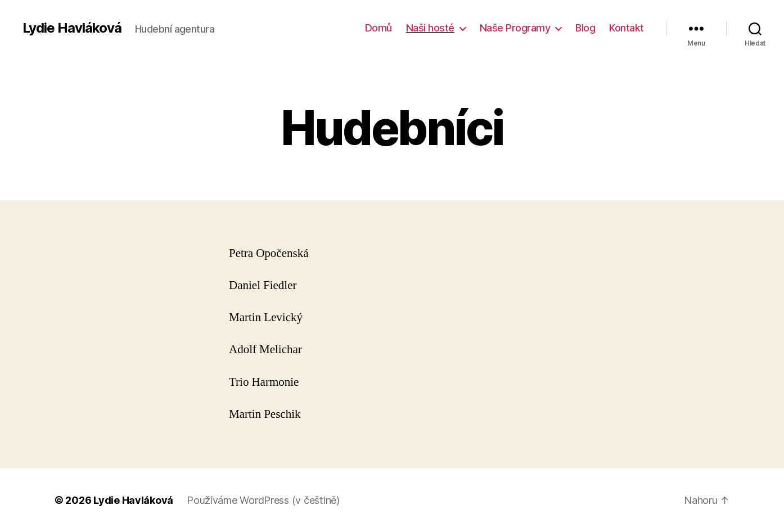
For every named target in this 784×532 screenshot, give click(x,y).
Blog (585, 28)
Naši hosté (430, 28)
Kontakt (627, 28)
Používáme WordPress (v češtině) (263, 500)
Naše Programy (515, 28)
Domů (379, 28)
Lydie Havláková (72, 28)
